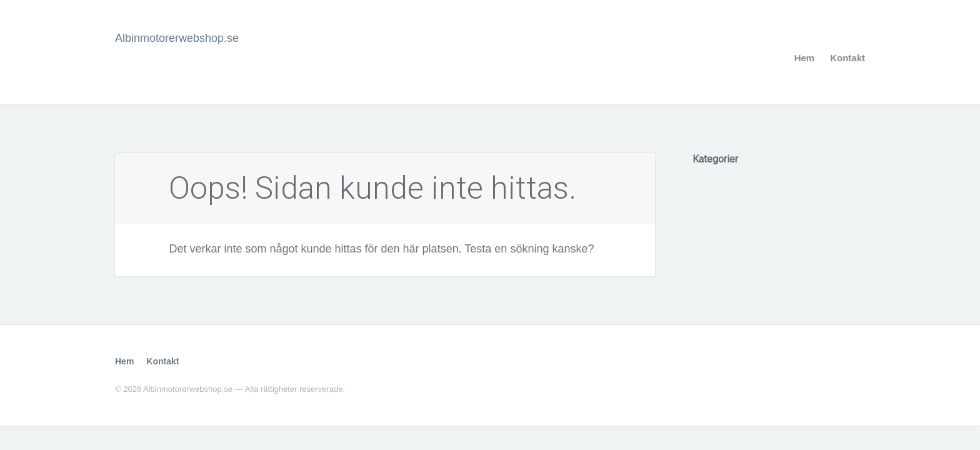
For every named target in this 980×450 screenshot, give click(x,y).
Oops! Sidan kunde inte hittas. (373, 188)
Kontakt (847, 58)
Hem (805, 58)
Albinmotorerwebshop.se (177, 38)
